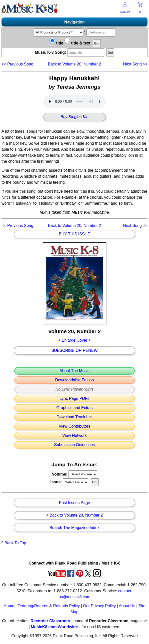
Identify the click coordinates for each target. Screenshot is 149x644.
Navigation (74, 22)
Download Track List (74, 417)
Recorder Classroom (50, 621)
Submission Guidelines (75, 445)
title (56, 43)
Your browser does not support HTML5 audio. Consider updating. (74, 101)
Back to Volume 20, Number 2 (75, 64)
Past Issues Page (75, 503)
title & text (77, 43)
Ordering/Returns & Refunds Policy (49, 606)
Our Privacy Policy (99, 606)
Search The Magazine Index (74, 528)
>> (135, 64)
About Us (127, 606)
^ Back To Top (14, 543)
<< (17, 64)
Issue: (57, 482)
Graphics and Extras (75, 408)
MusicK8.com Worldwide (54, 627)
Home (9, 606)
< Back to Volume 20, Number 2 (74, 515)
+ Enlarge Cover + (74, 340)
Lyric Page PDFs (74, 399)
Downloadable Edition (75, 380)
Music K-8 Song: (70, 52)
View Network (74, 436)
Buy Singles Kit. (74, 117)
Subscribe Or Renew (75, 351)
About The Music (74, 371)
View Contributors (74, 426)
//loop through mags (83, 474)
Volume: (60, 474)
